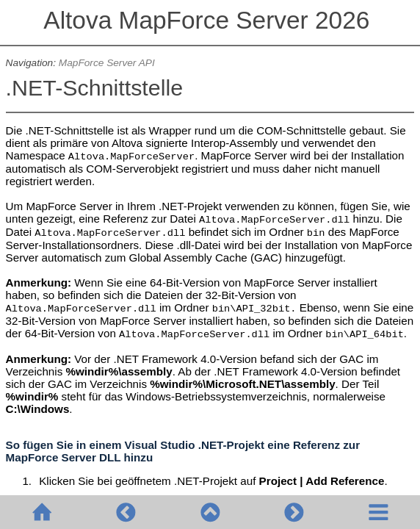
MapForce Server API (107, 63)
